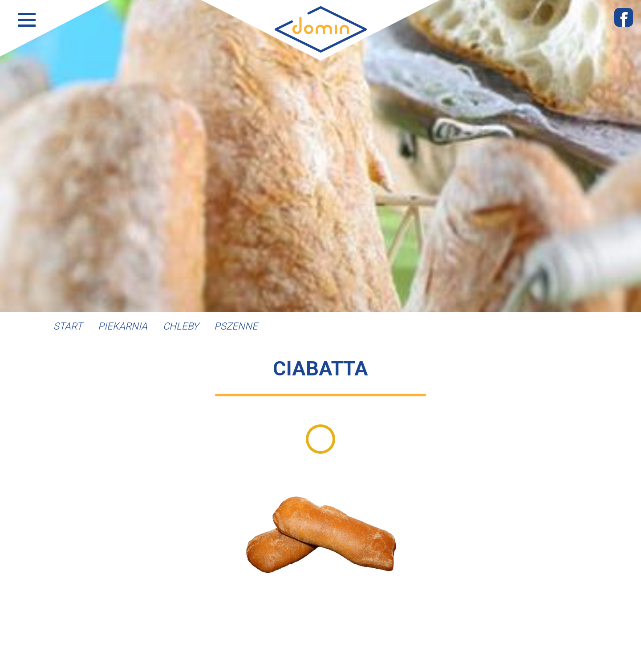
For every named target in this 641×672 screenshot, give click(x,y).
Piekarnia (123, 326)
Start (68, 326)
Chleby (181, 326)
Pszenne (236, 326)
